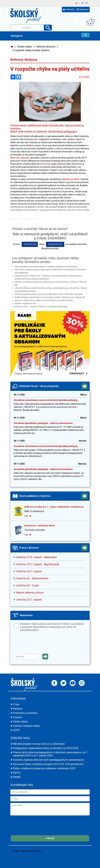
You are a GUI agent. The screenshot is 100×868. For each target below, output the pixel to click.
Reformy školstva (46, 47)
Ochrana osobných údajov (27, 726)
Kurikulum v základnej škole (40, 526)
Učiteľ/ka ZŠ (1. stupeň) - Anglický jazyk (38, 564)
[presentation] (37, 644)
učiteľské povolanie (70, 179)
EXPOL (17, 773)
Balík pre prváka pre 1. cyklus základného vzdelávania (54, 507)
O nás (16, 704)
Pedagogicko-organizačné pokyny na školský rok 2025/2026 (46, 748)
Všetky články (25, 47)
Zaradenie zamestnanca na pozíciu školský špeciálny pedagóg (46, 400)
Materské (15, 158)
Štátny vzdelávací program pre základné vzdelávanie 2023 (44, 768)
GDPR (16, 730)
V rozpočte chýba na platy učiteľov (31, 50)
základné (25, 158)
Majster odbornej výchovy (30, 593)
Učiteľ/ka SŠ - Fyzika (28, 586)
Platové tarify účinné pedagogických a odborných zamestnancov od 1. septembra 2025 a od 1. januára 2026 (50, 754)
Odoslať (50, 838)
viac (28, 516)
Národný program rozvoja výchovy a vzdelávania (39, 744)
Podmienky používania (25, 713)
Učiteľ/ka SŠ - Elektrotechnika (32, 578)
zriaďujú (46, 164)
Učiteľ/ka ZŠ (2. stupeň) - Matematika (36, 557)
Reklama (18, 709)
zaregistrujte (55, 244)
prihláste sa (30, 244)
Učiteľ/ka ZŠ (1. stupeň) (29, 571)
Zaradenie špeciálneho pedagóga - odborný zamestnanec (43, 423)
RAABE (17, 777)
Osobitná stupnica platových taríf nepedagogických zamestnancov (49, 760)
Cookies (18, 717)
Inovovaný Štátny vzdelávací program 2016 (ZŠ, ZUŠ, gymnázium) (48, 764)
